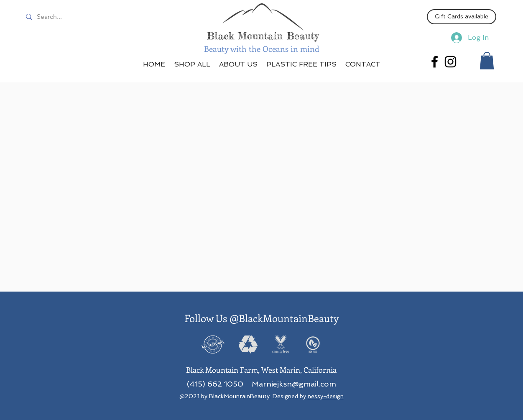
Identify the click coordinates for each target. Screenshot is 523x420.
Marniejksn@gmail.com (294, 384)
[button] (487, 61)
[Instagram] (450, 62)
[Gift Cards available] (462, 17)
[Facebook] (435, 62)
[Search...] (61, 17)
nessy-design (326, 396)
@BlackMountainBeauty (284, 318)
